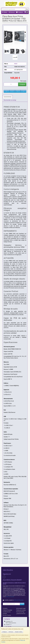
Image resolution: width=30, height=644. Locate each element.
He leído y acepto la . (14, 600)
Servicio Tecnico (7, 615)
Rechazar (11, 632)
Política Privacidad (7, 610)
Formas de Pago (20, 612)
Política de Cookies (21, 610)
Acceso (12, 12)
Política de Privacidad (10, 597)
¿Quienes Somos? (21, 614)
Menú (5, 12)
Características (8, 97)
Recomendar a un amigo (10, 100)
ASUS (16, 64)
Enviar (22, 604)
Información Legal (21, 608)
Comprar (22, 84)
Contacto (20, 12)
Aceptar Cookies (19, 632)
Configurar (4, 632)
